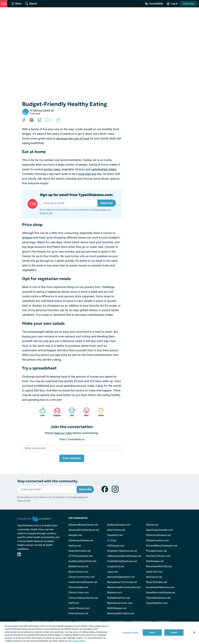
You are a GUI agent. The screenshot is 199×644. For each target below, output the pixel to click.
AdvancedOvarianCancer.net (84, 530)
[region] (99, 633)
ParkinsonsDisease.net (158, 535)
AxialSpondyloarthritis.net (82, 561)
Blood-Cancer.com (78, 572)
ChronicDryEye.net (78, 587)
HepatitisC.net (115, 535)
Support (56, 412)
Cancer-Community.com (82, 577)
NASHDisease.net (117, 608)
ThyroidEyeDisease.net (158, 598)
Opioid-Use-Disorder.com (159, 530)
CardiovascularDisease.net (83, 582)
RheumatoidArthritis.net (159, 566)
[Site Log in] (172, 4)
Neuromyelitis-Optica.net (121, 613)
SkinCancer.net (154, 577)
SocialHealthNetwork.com (160, 587)
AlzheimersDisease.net (81, 540)
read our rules (63, 433)
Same (100, 412)
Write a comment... (36, 448)
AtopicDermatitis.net (80, 551)
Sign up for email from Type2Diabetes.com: (76, 195)
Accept (174, 632)
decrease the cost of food (73, 138)
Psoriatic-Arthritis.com (158, 556)
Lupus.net (113, 572)
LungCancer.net (116, 566)
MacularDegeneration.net (121, 577)
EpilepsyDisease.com (119, 525)
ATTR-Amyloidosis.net (80, 556)
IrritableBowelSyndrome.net (122, 561)
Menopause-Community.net (122, 582)
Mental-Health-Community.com (124, 587)
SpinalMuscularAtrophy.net (160, 592)
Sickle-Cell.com (154, 572)
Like (41, 412)
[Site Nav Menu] (16, 4)
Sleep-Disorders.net (157, 582)
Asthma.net (75, 546)
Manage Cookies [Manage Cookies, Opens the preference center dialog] (131, 632)
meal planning (87, 174)
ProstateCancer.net (156, 551)
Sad (70, 412)
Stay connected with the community (47, 481)
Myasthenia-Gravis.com (120, 603)
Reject (152, 632)
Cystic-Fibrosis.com (79, 608)
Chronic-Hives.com (79, 592)
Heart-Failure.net (116, 530)
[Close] (194, 632)
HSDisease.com (116, 546)
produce (27, 238)
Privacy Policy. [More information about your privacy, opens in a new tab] (79, 641)
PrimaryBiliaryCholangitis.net (162, 546)
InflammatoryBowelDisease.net (124, 556)
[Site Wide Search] (31, 4)
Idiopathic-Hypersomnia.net (122, 551)
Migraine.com (115, 592)
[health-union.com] (34, 518)
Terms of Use (46, 213)
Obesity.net (152, 525)
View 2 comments (72, 439)
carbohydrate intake (104, 169)
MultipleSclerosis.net (119, 598)
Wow (85, 412)
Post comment (72, 458)
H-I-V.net (112, 540)
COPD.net (74, 603)
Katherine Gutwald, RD (43, 110)
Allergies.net (75, 535)
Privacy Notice (100, 210)
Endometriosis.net (78, 613)
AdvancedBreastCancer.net (83, 525)
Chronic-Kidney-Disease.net (83, 598)
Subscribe (189, 4)
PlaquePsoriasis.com (157, 540)
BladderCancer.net (78, 566)
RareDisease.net (155, 561)
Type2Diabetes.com (157, 603)
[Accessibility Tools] (154, 4)
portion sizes (52, 169)
